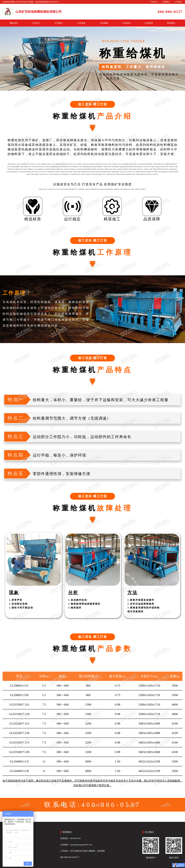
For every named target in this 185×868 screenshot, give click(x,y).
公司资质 (81, 23)
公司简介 (179, 2)
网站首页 (14, 23)
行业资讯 (149, 23)
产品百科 (126, 23)
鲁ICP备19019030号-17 (70, 857)
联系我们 (166, 2)
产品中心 (154, 2)
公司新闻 (104, 23)
